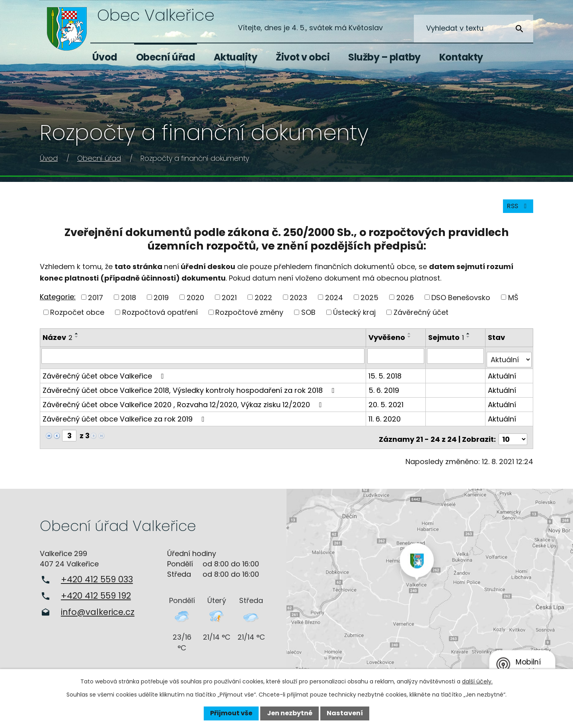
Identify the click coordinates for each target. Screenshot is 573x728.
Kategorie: (58, 302)
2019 (161, 303)
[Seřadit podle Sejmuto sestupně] (469, 342)
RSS (516, 211)
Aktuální (502, 377)
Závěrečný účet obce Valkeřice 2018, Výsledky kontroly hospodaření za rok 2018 (190, 391)
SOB (308, 318)
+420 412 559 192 (96, 593)
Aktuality (236, 57)
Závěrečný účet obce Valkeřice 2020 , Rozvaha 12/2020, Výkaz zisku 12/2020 (184, 406)
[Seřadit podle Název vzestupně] (77, 339)
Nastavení (345, 713)
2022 (263, 303)
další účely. (477, 681)
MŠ (513, 303)
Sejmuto (447, 343)
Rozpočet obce (77, 318)
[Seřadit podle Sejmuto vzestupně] (469, 339)
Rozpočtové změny (249, 318)
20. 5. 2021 (388, 406)
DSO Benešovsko (461, 303)
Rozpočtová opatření (160, 318)
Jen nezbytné (290, 713)
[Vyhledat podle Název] (204, 361)
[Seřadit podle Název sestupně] (77, 342)
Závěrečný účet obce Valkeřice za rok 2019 (125, 420)
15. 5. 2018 (387, 377)
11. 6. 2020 (386, 420)
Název (57, 343)
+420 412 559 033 (97, 577)
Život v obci (303, 57)
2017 (95, 303)
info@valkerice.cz (98, 610)
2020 (195, 303)
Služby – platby (384, 57)
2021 (229, 303)
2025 (369, 303)
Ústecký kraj (354, 318)
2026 (405, 303)
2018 (129, 303)
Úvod (105, 57)
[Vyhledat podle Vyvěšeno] (397, 361)
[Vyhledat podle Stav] (509, 361)
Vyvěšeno (388, 343)
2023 (298, 303)
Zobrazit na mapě (430, 585)
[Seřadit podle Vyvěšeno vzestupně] (411, 339)
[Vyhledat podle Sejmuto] (456, 361)
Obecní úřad (166, 57)
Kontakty (461, 57)
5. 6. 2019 (385, 391)
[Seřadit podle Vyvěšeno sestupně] (411, 342)
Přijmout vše (231, 713)
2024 (334, 303)
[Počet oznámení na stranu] (513, 437)
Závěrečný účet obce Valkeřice (105, 377)
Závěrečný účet (421, 318)
